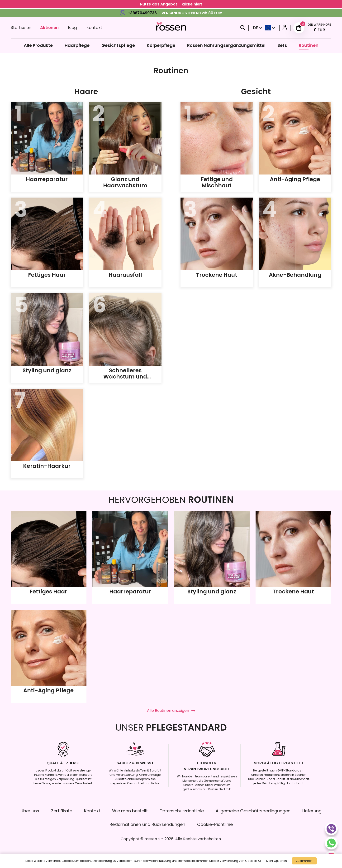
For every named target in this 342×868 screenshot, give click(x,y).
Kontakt (94, 28)
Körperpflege (161, 45)
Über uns (30, 811)
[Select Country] (270, 28)
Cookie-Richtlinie (215, 824)
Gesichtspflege (118, 45)
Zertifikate (62, 811)
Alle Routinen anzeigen (171, 710)
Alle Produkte (38, 45)
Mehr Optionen (277, 861)
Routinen (309, 45)
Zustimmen (304, 861)
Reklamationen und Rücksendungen (147, 824)
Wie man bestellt (130, 811)
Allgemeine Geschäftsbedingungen (253, 811)
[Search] (243, 28)
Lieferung (312, 811)
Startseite (21, 28)
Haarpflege (77, 45)
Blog (73, 28)
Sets (282, 45)
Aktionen (49, 28)
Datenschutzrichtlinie (182, 811)
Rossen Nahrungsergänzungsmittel (226, 45)
